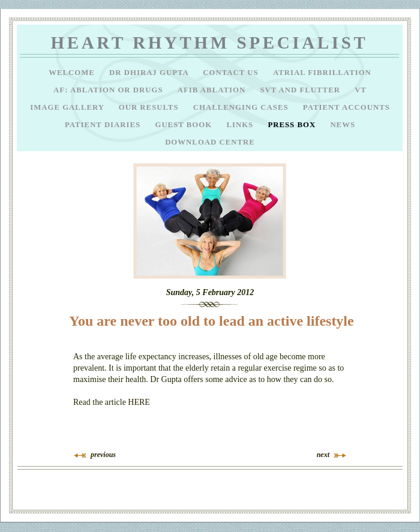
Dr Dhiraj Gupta (150, 73)
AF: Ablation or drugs (109, 90)
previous (103, 455)
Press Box (293, 125)
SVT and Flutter (301, 90)
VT (361, 90)
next (323, 455)
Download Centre (210, 142)
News (343, 125)
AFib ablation (213, 90)
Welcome (73, 73)
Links (241, 125)
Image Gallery (68, 107)
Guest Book (184, 125)
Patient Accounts (346, 107)
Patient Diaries (104, 125)
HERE (139, 402)
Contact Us (232, 73)
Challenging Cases (242, 107)
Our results (150, 107)
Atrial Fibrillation (322, 73)
